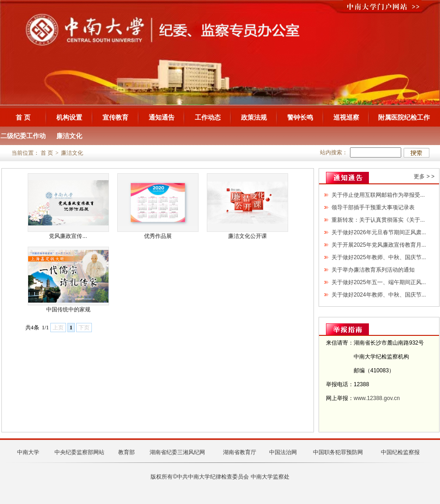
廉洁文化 (69, 136)
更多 (419, 176)
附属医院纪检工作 (404, 117)
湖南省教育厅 (240, 452)
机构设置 (69, 117)
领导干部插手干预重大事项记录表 (373, 207)
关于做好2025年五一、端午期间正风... (379, 282)
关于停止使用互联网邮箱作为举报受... (378, 195)
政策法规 (254, 117)
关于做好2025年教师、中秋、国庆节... (379, 257)
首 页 (23, 117)
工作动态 (208, 117)
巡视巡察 (346, 117)
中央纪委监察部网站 (79, 452)
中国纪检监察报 (400, 452)
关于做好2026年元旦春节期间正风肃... (379, 232)
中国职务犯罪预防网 (338, 452)
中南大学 (28, 452)
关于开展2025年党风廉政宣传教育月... (379, 245)
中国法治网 (283, 452)
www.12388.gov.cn (377, 398)
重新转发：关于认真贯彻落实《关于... (378, 220)
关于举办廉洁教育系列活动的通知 (373, 270)
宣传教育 (115, 117)
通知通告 (162, 117)
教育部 (127, 452)
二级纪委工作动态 (23, 139)
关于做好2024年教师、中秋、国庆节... (379, 295)
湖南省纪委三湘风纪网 (177, 452)
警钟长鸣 (300, 117)
